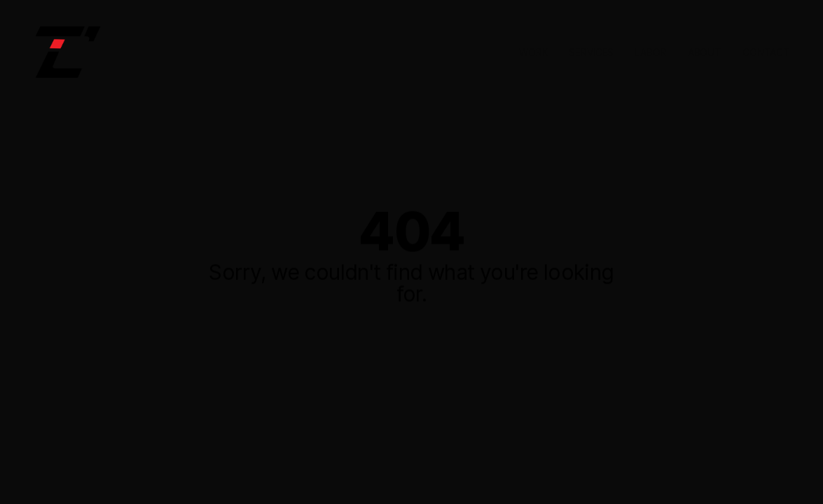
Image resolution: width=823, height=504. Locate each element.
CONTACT (766, 52)
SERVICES (591, 52)
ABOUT (705, 52)
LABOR (650, 52)
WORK (533, 52)
